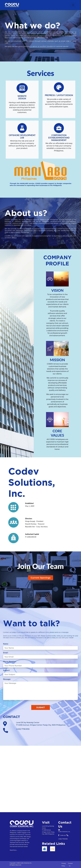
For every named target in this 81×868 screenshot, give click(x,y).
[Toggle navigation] (73, 5)
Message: (7, 679)
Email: (6, 653)
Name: (6, 644)
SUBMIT (41, 707)
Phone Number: (10, 662)
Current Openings (41, 578)
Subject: (7, 670)
